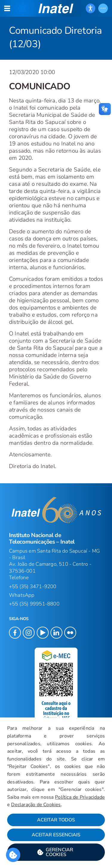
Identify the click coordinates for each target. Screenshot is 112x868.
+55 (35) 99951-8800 (34, 604)
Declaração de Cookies (36, 805)
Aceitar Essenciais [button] (56, 835)
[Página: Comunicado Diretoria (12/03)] (56, 30)
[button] (56, 8)
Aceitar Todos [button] (56, 820)
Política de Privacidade (80, 797)
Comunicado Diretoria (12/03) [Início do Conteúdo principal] (55, 37)
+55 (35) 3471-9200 (33, 586)
